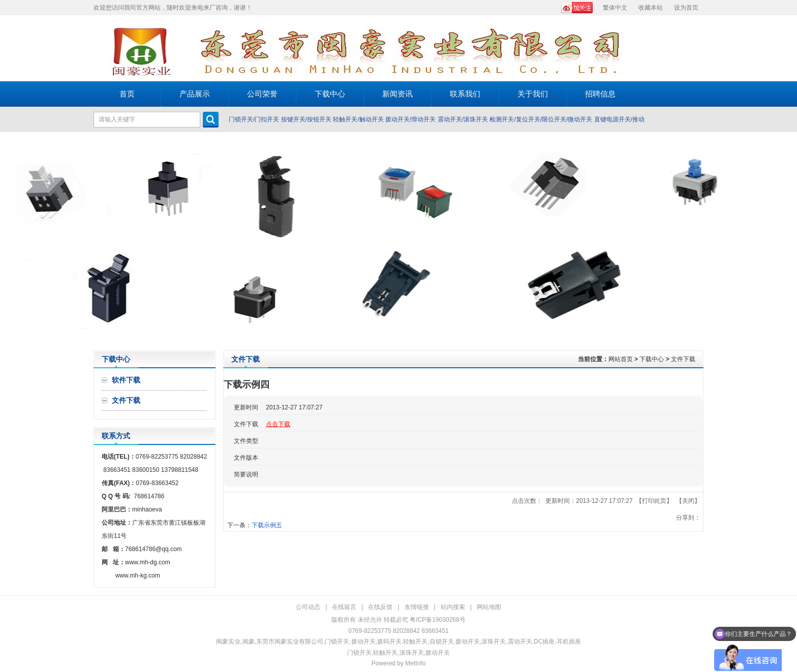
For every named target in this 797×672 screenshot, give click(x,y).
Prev (10, 241)
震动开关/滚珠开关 (463, 119)
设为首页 (686, 8)
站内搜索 (453, 607)
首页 (127, 94)
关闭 (688, 501)
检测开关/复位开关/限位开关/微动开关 (541, 119)
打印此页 (654, 501)
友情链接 (417, 607)
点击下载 (278, 424)
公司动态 (308, 607)
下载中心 (652, 359)
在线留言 (344, 607)
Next (787, 241)
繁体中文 (615, 8)
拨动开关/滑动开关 (410, 119)
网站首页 (621, 359)
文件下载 (683, 359)
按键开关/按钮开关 (306, 119)
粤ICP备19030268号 (437, 620)
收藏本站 (651, 8)
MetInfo (415, 663)
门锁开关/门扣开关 (254, 119)
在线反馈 (380, 607)
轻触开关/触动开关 (358, 119)
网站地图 (489, 607)
